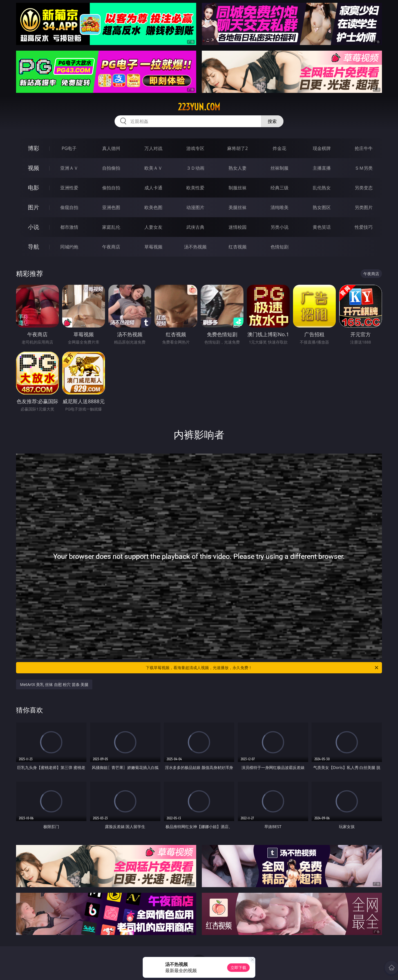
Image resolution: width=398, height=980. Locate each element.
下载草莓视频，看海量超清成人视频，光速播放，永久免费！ (262, 668)
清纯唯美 (280, 207)
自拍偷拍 (111, 168)
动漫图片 (195, 207)
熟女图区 (322, 207)
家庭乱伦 (111, 227)
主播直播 (322, 168)
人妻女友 (153, 227)
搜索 (272, 121)
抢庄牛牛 (364, 148)
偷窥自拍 (69, 207)
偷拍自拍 (111, 188)
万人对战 (153, 148)
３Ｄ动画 (195, 168)
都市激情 (69, 227)
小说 (33, 227)
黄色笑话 (322, 227)
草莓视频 (153, 247)
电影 (33, 188)
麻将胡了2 (237, 148)
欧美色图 (153, 207)
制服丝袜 (238, 188)
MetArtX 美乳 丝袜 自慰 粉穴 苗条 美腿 (54, 684)
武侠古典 (195, 227)
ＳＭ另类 (364, 168)
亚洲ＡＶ (69, 168)
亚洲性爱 (69, 188)
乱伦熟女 (322, 188)
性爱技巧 (364, 227)
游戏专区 (195, 148)
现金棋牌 (322, 148)
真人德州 (111, 148)
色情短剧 (280, 247)
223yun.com (199, 107)
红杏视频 (238, 247)
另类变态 (364, 188)
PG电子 (69, 148)
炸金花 (280, 148)
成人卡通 (153, 188)
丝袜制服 (280, 168)
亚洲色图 (111, 207)
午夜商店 (111, 247)
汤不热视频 (195, 247)
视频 (33, 168)
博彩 (33, 148)
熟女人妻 (238, 168)
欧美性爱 (195, 188)
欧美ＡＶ (153, 168)
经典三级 (280, 188)
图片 (33, 207)
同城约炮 (69, 247)
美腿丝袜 (238, 207)
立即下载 (238, 967)
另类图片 (364, 207)
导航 (33, 247)
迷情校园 (238, 227)
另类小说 (280, 227)
